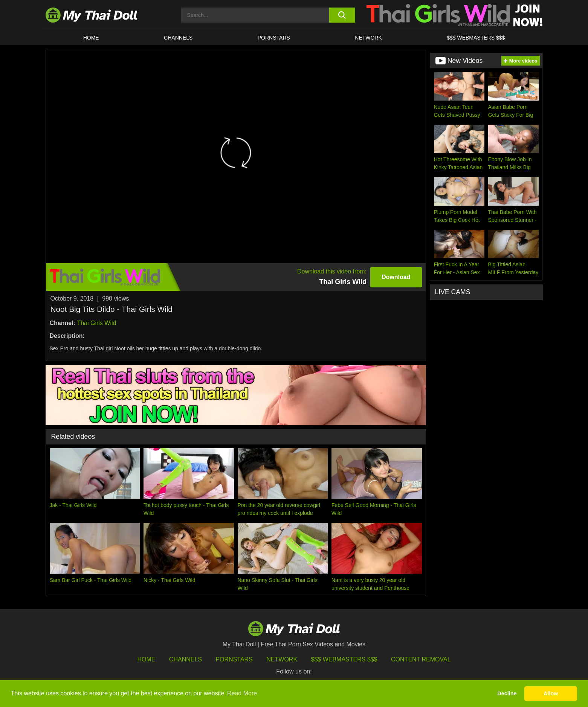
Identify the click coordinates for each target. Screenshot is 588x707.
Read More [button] (242, 693)
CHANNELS (178, 38)
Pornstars (274, 38)
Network (368, 38)
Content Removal (421, 659)
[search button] (342, 15)
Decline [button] (507, 693)
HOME (91, 38)
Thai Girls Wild (96, 323)
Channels (186, 659)
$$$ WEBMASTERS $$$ (476, 38)
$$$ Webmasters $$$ (344, 659)
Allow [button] (551, 693)
